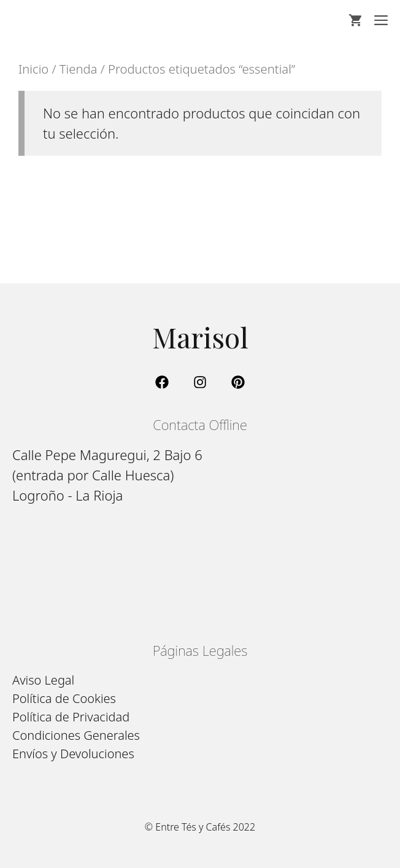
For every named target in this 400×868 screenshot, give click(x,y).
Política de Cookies (64, 698)
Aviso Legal (43, 680)
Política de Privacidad (71, 717)
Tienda (79, 69)
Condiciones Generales (76, 735)
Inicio (33, 69)
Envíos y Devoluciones (73, 754)
